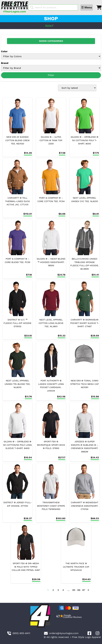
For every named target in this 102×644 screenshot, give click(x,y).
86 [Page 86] (79, 590)
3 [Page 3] (58, 590)
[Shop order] (77, 88)
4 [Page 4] (63, 590)
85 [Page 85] (74, 590)
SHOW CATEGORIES (51, 41)
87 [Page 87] (84, 590)
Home (48, 26)
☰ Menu (87, 7)
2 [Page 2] (53, 590)
